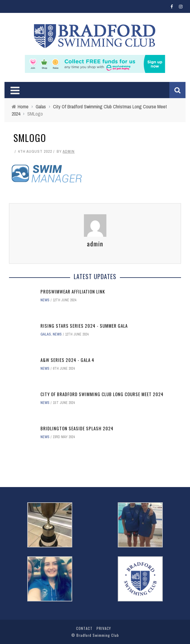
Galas (46, 334)
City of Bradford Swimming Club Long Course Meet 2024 (102, 394)
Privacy (104, 628)
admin (69, 151)
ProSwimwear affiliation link (73, 291)
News (45, 300)
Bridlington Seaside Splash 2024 (77, 428)
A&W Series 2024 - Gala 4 (67, 360)
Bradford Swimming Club (98, 635)
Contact (84, 628)
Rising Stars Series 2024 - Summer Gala (84, 326)
